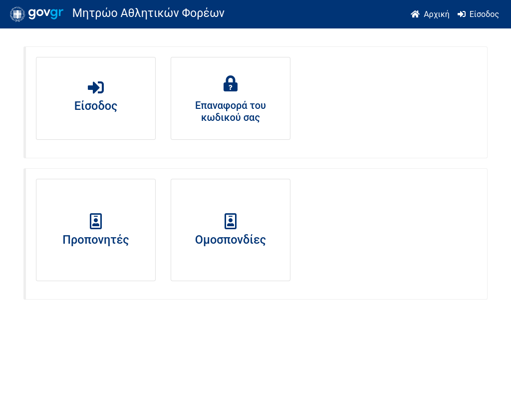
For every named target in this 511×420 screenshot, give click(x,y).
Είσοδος (484, 14)
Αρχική (437, 14)
